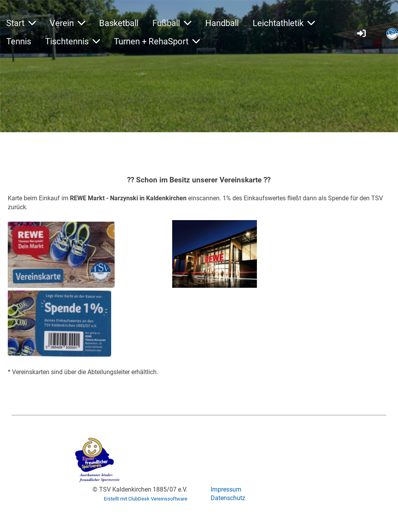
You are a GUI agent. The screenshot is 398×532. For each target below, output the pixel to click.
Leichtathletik (284, 23)
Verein (67, 23)
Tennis (19, 41)
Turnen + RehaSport (157, 41)
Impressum (226, 489)
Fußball (172, 23)
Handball (222, 23)
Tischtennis (72, 41)
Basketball (119, 23)
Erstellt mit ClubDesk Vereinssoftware (146, 499)
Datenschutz (228, 498)
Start (21, 23)
